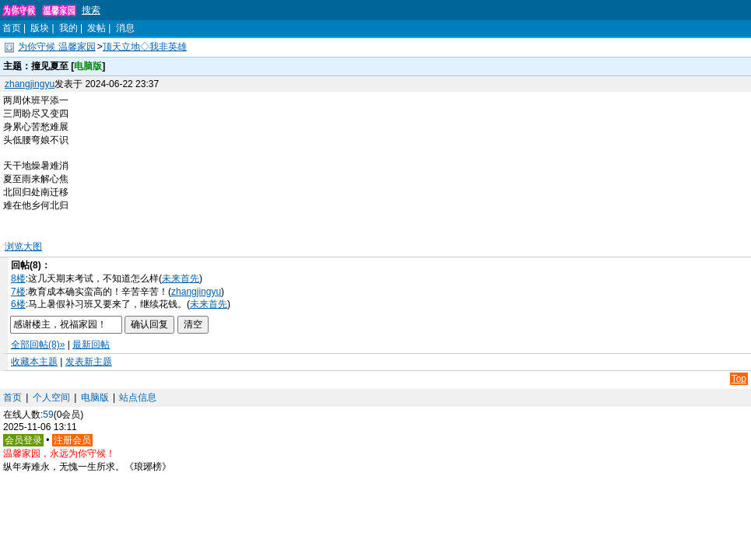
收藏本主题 (34, 362)
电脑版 (95, 397)
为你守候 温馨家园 (56, 47)
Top (739, 379)
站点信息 (138, 397)
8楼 (18, 278)
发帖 (97, 28)
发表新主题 (89, 362)
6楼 (18, 304)
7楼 (18, 292)
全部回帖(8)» (38, 345)
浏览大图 (23, 247)
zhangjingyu (30, 84)
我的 (68, 28)
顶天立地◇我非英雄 (145, 47)
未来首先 (181, 278)
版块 (40, 28)
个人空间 (51, 397)
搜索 (91, 10)
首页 (12, 28)
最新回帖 (91, 345)
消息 (125, 28)
